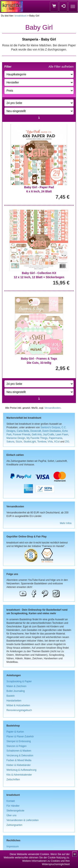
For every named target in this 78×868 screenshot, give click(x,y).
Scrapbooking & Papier (19, 681)
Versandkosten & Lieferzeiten (23, 820)
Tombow (42, 442)
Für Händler (13, 806)
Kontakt (11, 801)
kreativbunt (20, 16)
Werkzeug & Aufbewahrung (21, 770)
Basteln (11, 696)
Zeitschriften (13, 780)
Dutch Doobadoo (52, 431)
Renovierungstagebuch (19, 710)
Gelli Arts (37, 435)
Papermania (56, 438)
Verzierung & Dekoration (20, 756)
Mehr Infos (66, 523)
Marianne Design (16, 438)
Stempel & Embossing (19, 741)
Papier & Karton (15, 732)
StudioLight (30, 442)
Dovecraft (36, 431)
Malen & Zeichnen (16, 686)
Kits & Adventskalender (19, 775)
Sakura (10, 442)
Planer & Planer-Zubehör (20, 737)
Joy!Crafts (49, 435)
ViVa (50, 442)
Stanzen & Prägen (17, 746)
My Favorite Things (37, 438)
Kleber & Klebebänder (19, 765)
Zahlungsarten (14, 825)
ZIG (67, 442)
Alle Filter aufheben (61, 67)
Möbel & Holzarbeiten (18, 705)
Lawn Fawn (62, 435)
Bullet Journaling (16, 691)
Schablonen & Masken (19, 751)
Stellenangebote (15, 811)
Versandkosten (53, 408)
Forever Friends (22, 435)
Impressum (13, 847)
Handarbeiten (14, 701)
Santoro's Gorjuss (50, 427)
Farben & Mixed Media (19, 760)
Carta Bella (23, 431)
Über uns (11, 815)
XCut (57, 442)
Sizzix (19, 442)
